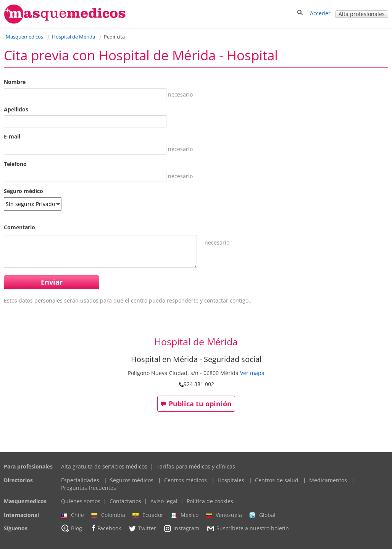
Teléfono (15, 164)
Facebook (105, 528)
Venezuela (224, 515)
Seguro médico (23, 191)
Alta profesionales (362, 14)
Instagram (181, 528)
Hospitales (231, 480)
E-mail (12, 136)
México (185, 515)
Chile (73, 515)
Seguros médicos (132, 480)
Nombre (15, 82)
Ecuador (148, 515)
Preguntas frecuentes (89, 488)
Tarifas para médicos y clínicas (196, 466)
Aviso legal (164, 501)
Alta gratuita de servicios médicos (104, 466)
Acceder (320, 13)
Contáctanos (125, 501)
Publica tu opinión (196, 404)
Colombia (108, 515)
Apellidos (16, 109)
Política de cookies (210, 501)
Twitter (142, 528)
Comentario (19, 227)
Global (262, 515)
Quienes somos (81, 501)
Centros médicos (186, 480)
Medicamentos (328, 480)
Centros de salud (277, 480)
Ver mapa (252, 373)
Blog (72, 528)
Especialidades (80, 480)
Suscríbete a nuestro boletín (248, 529)
